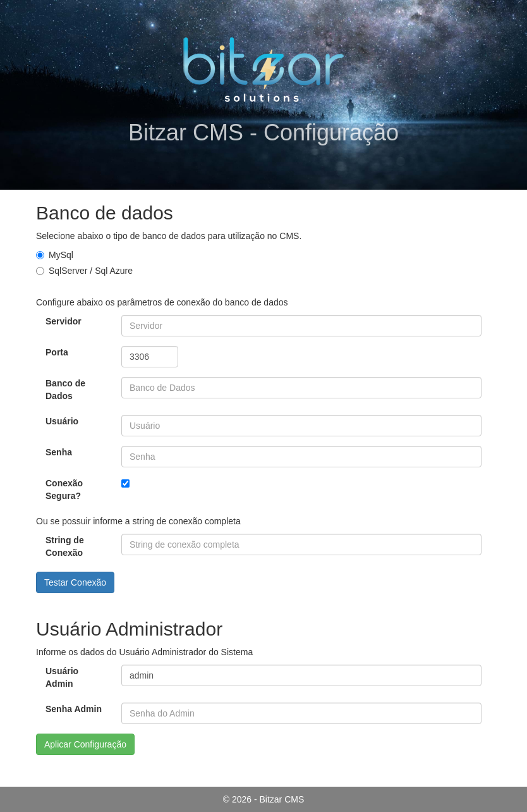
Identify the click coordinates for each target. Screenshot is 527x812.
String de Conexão (65, 546)
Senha (59, 452)
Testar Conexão (75, 582)
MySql (55, 255)
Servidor (64, 321)
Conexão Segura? (64, 489)
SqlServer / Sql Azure (84, 271)
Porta (57, 352)
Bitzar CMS (282, 799)
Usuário (62, 421)
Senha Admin (74, 709)
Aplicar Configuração (85, 744)
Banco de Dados (65, 390)
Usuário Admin (62, 677)
